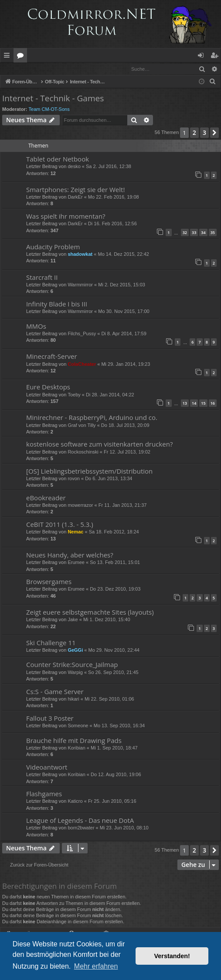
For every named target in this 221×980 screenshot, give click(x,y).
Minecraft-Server (52, 357)
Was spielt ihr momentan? (66, 217)
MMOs (36, 327)
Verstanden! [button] (172, 956)
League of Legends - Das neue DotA (80, 821)
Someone (78, 726)
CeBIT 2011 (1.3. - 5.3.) (60, 525)
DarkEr (75, 197)
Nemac (75, 532)
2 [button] (194, 133)
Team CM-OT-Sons (49, 110)
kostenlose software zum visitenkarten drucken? (99, 444)
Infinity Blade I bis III (57, 304)
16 (213, 404)
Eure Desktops (48, 387)
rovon (74, 479)
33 (194, 233)
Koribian (76, 748)
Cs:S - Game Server (55, 692)
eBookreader (46, 498)
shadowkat (80, 254)
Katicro (75, 801)
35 (213, 233)
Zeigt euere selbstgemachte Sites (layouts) (90, 612)
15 (203, 404)
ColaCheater (82, 364)
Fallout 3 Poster (50, 719)
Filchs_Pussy (82, 334)
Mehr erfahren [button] (96, 966)
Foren (22, 57)
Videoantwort (47, 767)
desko (74, 167)
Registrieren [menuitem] (216, 57)
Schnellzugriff (8, 57)
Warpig (75, 673)
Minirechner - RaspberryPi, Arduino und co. (92, 418)
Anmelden (20, 69)
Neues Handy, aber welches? (70, 555)
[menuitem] (213, 82)
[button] (214, 133)
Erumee (76, 563)
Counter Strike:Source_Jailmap (72, 665)
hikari (73, 699)
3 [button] (204, 133)
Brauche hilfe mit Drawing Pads (74, 741)
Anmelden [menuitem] (203, 57)
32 (185, 233)
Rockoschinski (83, 452)
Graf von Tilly (82, 426)
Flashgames (44, 794)
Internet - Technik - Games (53, 99)
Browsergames (49, 582)
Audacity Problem (53, 247)
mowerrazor (80, 505)
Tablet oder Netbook (58, 159)
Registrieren (60, 69)
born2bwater (81, 828)
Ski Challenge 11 (51, 643)
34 (203, 233)
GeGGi (75, 650)
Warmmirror (80, 285)
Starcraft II (42, 278)
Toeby (74, 395)
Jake (73, 620)
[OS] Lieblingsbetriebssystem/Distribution (89, 471)
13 (185, 404)
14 (194, 404)
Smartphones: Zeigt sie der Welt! (75, 190)
